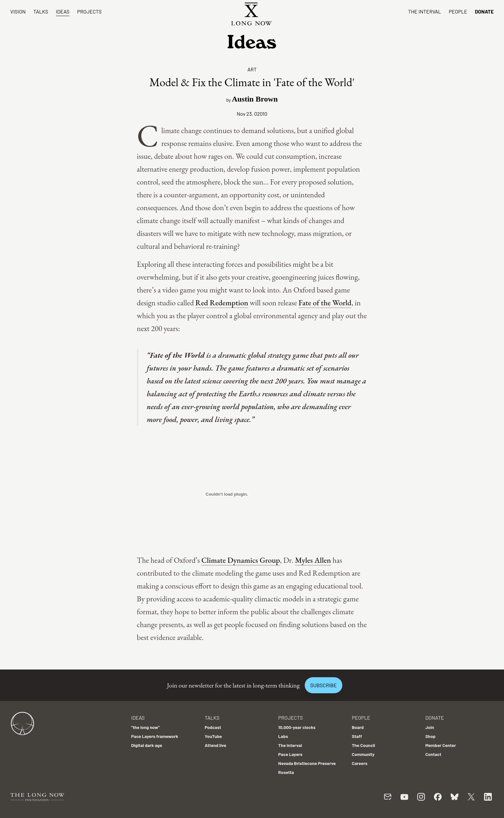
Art (252, 69)
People (458, 11)
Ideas (63, 11)
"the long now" (145, 727)
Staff (357, 736)
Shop (430, 736)
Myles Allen (313, 560)
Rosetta (286, 772)
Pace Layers (290, 754)
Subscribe (323, 685)
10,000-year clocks (297, 727)
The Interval (425, 11)
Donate (484, 11)
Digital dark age (147, 745)
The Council (363, 745)
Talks (41, 11)
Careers (360, 763)
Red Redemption (222, 303)
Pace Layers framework (155, 736)
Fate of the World (325, 303)
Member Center (441, 745)
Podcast (213, 727)
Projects (89, 11)
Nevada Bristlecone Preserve (307, 763)
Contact (433, 754)
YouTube (213, 736)
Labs (283, 736)
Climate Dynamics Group (241, 560)
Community (363, 754)
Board (358, 727)
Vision (18, 11)
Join (430, 727)
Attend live (216, 745)
